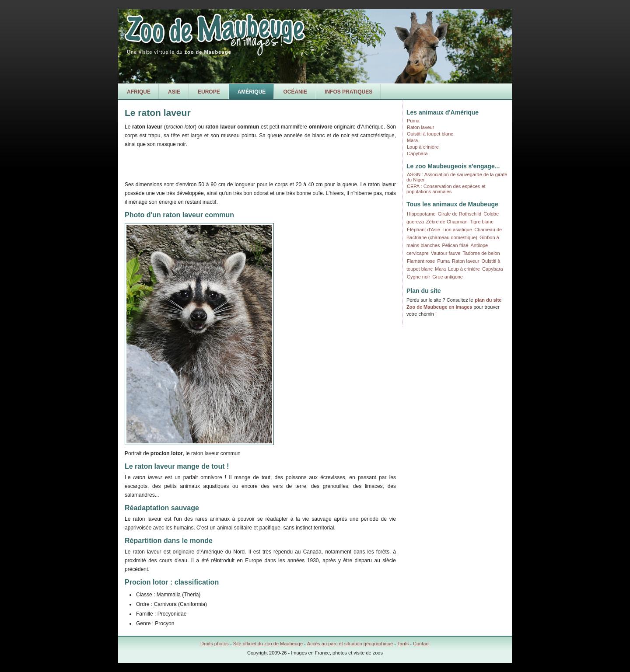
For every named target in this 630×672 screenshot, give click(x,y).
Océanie (295, 92)
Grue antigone (448, 277)
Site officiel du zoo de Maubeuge (268, 644)
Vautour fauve (446, 253)
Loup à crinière (423, 147)
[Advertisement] (227, 163)
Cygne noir (418, 277)
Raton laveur (420, 127)
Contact (421, 644)
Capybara (417, 153)
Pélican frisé (455, 245)
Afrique (139, 92)
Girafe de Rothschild (460, 214)
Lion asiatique (457, 230)
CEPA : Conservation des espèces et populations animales (446, 189)
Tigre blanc (482, 222)
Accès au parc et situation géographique (350, 644)
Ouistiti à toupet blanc (430, 134)
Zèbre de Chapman (447, 222)
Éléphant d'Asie (423, 230)
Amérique (252, 92)
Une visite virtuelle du (179, 52)
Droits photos (215, 644)
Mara (412, 140)
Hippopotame (421, 214)
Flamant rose (421, 261)
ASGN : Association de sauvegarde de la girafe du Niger (457, 177)
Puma (413, 121)
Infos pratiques (348, 92)
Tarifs (403, 644)
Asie (174, 92)
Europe (209, 92)
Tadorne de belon (481, 253)
